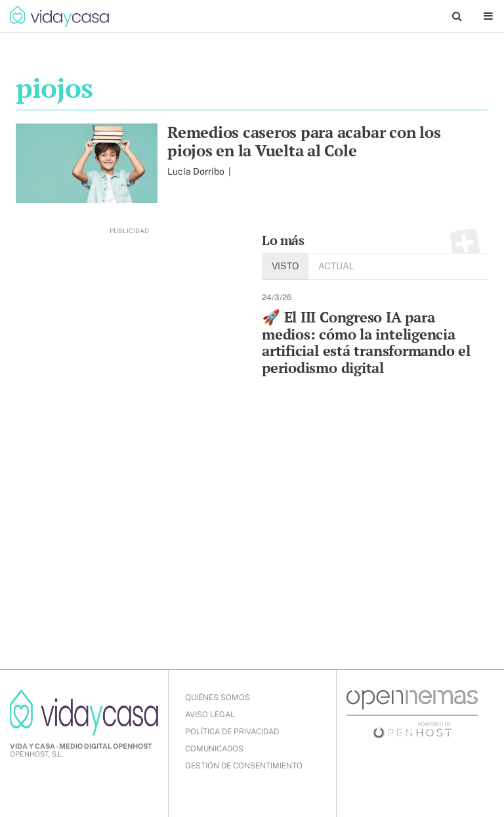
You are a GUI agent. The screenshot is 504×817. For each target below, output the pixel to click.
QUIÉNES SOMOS (218, 697)
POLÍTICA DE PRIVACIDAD (232, 732)
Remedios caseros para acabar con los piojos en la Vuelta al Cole (304, 141)
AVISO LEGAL (210, 715)
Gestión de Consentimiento (244, 766)
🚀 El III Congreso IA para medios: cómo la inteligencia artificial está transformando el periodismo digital (366, 342)
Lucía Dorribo (197, 171)
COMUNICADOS (214, 749)
